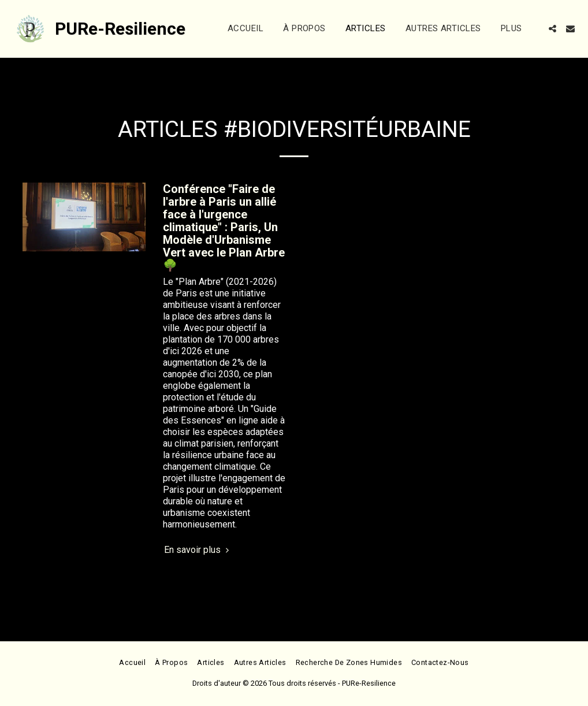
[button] (552, 29)
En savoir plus (198, 550)
